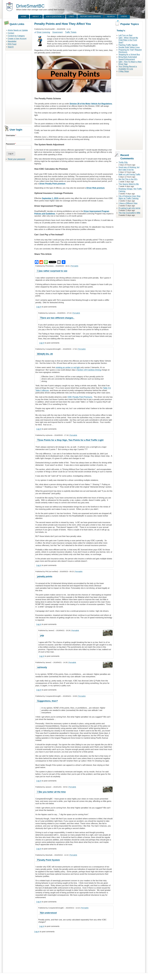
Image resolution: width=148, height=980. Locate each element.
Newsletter (12, 41)
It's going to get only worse (129, 208)
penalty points (45, 576)
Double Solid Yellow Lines (129, 47)
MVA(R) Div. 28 (45, 354)
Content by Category (16, 36)
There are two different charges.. (57, 318)
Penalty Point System (49, 860)
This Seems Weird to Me (129, 184)
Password (10, 144)
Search (11, 47)
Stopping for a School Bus (129, 55)
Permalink (75, 266)
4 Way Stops (124, 71)
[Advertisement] (19, 88)
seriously (42, 667)
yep (42, 635)
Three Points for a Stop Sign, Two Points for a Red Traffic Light (70, 440)
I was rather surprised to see (52, 271)
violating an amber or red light (68, 367)
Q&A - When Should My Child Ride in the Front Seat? (128, 40)
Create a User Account (17, 39)
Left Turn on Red (125, 35)
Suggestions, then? (48, 701)
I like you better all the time (51, 792)
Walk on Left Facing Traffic (129, 174)
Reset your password (16, 159)
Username (10, 135)
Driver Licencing (43, 32)
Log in (39, 307)
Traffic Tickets (71, 32)
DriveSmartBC (30, 6)
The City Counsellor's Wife (129, 213)
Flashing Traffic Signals (128, 45)
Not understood (48, 913)
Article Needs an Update (18, 30)
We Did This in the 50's (128, 179)
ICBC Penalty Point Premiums (80, 397)
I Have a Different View (128, 203)
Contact (11, 33)
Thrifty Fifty (123, 162)
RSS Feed (12, 44)
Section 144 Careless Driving (89, 370)
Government (57, 32)
